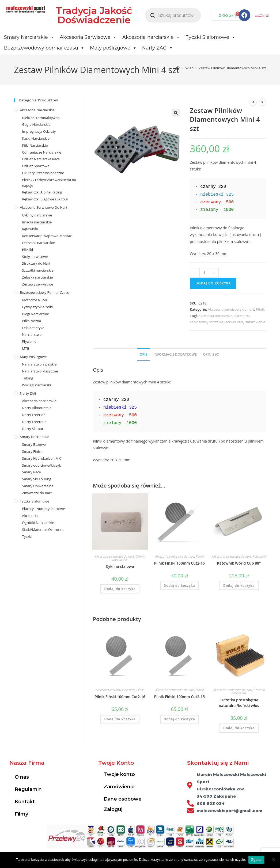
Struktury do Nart (36, 263)
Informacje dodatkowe (175, 354)
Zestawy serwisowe (37, 284)
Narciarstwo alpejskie (39, 364)
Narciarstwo (32, 334)
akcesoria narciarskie (216, 316)
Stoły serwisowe (35, 257)
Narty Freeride (34, 415)
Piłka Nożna (31, 321)
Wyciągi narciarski (36, 385)
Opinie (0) (211, 354)
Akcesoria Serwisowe (88, 37)
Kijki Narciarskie (35, 145)
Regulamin (28, 789)
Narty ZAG (158, 48)
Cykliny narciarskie (37, 215)
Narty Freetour (34, 422)
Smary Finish (32, 451)
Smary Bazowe (34, 444)
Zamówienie (119, 787)
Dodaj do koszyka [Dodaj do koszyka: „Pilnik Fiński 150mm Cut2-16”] (179, 586)
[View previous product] (253, 102)
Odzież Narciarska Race (41, 159)
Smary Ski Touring (37, 479)
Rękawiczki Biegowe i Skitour (45, 199)
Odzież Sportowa (36, 166)
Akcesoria (30, 516)
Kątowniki (259, 556)
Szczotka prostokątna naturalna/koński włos (239, 703)
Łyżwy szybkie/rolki (37, 307)
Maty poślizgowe (113, 48)
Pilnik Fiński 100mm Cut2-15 (179, 697)
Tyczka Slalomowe (34, 501)
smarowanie (255, 322)
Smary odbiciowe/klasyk (41, 465)
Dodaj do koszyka (213, 283)
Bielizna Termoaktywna (41, 118)
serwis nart (234, 322)
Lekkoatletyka (33, 328)
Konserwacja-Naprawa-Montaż (47, 236)
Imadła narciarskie (37, 222)
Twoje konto (119, 774)
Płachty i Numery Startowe (43, 509)
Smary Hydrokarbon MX (41, 458)
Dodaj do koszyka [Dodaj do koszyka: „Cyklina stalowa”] (120, 589)
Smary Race (31, 472)
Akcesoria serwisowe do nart (231, 309)
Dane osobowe (123, 799)
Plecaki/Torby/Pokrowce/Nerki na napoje (49, 183)
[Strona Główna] (178, 68)
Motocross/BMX (35, 300)
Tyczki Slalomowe (211, 37)
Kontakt (25, 802)
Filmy (21, 814)
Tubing (27, 378)
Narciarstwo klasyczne (40, 371)
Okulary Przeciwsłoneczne (43, 173)
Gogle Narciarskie (36, 124)
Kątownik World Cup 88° (239, 563)
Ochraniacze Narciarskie (41, 152)
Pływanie (29, 341)
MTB (26, 348)
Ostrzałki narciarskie (38, 243)
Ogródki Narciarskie (38, 523)
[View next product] (262, 102)
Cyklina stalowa (120, 566)
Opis (143, 354)
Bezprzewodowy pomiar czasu (44, 48)
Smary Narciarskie (29, 37)
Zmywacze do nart (37, 493)
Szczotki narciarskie (38, 270)
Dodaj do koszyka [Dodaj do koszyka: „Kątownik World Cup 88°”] (239, 586)
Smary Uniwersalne (38, 486)
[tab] (143, 355)
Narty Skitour (33, 429)
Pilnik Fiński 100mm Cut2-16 (120, 697)
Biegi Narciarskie (35, 314)
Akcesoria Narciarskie (37, 110)
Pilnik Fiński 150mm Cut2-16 (179, 563)
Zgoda (256, 860)
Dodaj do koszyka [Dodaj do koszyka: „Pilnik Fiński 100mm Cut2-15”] (179, 719)
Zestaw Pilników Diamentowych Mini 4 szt (232, 68)
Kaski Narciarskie (36, 138)
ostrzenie (216, 322)
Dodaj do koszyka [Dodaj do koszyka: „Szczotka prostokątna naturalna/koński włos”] (239, 728)
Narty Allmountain (37, 408)
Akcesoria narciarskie (151, 37)
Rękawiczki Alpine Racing (42, 192)
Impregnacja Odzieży (39, 131)
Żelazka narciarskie (37, 277)
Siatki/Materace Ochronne (43, 530)
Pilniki (261, 309)
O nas (22, 777)
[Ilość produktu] (204, 273)
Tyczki (27, 536)
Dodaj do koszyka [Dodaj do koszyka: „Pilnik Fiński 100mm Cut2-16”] (120, 719)
